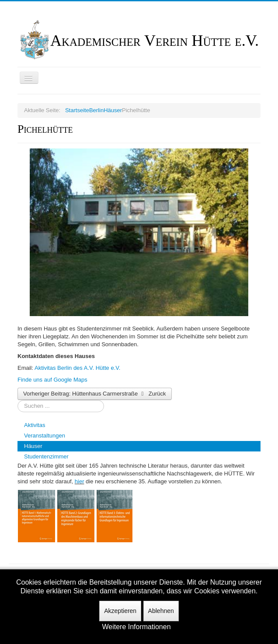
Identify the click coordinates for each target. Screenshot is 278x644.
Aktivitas (35, 425)
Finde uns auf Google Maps (52, 380)
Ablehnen (161, 611)
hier (80, 481)
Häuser (33, 446)
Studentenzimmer (46, 456)
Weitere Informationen (136, 627)
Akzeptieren (120, 611)
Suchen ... (18, 400)
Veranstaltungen (45, 436)
